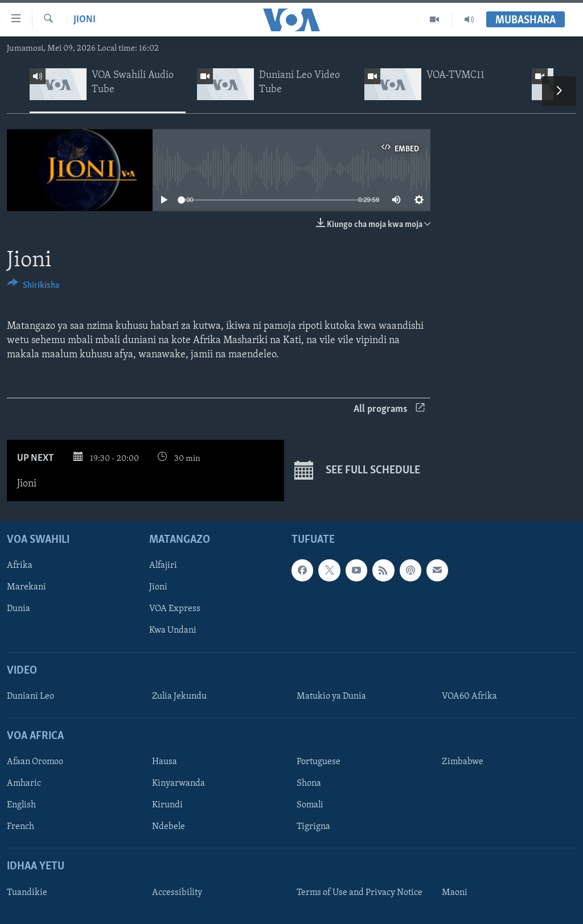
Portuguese (319, 762)
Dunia (19, 609)
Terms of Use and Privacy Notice (360, 893)
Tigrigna (313, 827)
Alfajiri (163, 566)
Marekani (26, 587)
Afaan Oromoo (35, 762)
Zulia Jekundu (179, 696)
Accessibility (177, 893)
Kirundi (167, 805)
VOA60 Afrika (469, 696)
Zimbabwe (463, 762)
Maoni (455, 893)
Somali (310, 805)
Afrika (20, 566)
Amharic (24, 783)
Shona (309, 783)
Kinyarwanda (178, 783)
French (20, 827)
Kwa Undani (173, 630)
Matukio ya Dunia (331, 696)
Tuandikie (27, 893)
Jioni (85, 20)
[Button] (33, 287)
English (21, 805)
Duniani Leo (30, 696)
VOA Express (175, 609)
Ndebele (169, 827)
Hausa (165, 762)
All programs (389, 409)
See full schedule (357, 471)
